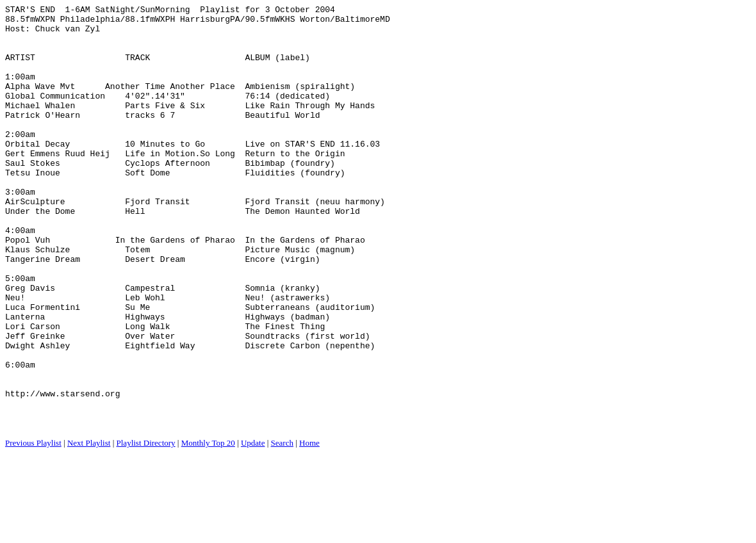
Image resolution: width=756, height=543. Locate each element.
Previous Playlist (33, 527)
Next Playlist (89, 527)
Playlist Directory (146, 527)
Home (309, 527)
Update (253, 527)
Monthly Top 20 (208, 527)
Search (282, 527)
